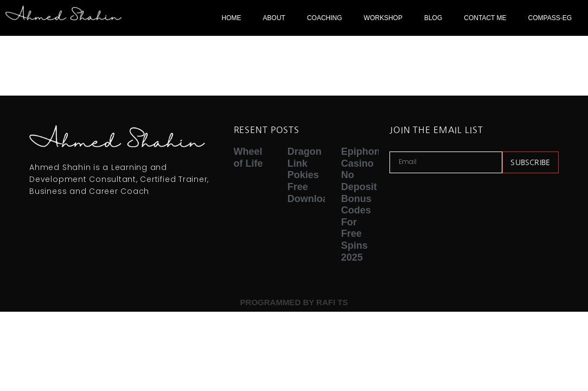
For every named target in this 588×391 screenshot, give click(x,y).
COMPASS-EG (550, 18)
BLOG (433, 18)
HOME (232, 18)
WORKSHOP (383, 18)
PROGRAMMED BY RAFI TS (294, 302)
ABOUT (274, 18)
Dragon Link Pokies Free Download (311, 175)
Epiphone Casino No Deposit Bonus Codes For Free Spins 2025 (363, 204)
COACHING (325, 18)
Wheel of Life (248, 157)
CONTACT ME (485, 18)
